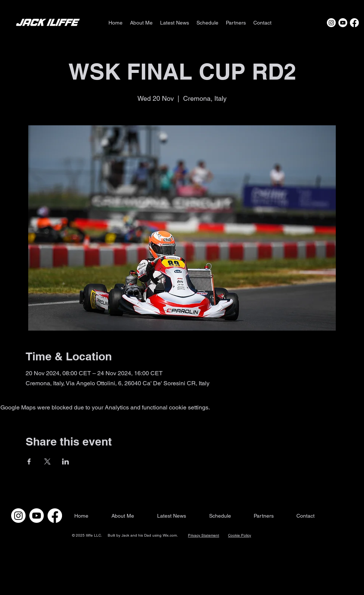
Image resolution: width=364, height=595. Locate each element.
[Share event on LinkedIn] (66, 461)
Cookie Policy (240, 535)
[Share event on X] (47, 461)
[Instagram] (331, 23)
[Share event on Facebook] (29, 461)
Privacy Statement (204, 535)
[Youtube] (343, 23)
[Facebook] (354, 23)
